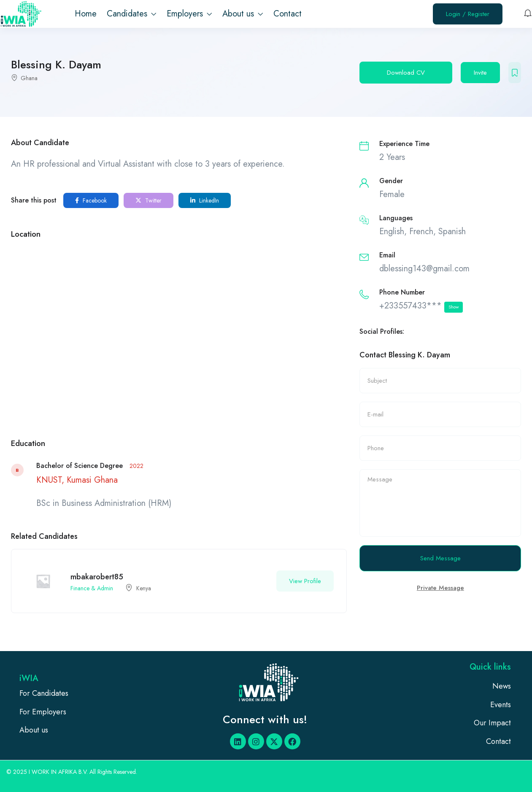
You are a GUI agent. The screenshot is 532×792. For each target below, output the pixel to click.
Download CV (406, 73)
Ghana (29, 78)
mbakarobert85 (97, 577)
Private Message (440, 588)
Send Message (440, 558)
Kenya (144, 588)
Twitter (149, 200)
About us (243, 14)
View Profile (305, 581)
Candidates (132, 14)
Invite (480, 73)
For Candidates (44, 693)
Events (501, 705)
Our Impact (492, 723)
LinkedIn (205, 200)
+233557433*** (421, 306)
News (502, 686)
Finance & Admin (92, 588)
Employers (189, 14)
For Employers (43, 712)
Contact (288, 14)
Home (86, 14)
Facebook (91, 200)
